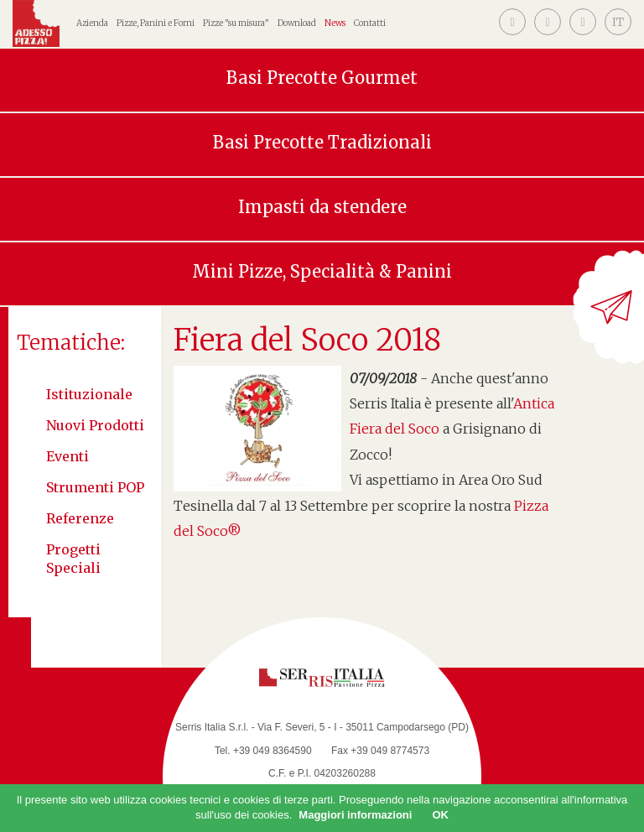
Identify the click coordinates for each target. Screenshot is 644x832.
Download (297, 23)
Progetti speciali (73, 559)
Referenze (80, 518)
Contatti (370, 23)
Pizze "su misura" (236, 23)
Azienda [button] (92, 23)
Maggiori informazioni (355, 815)
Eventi (68, 456)
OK (440, 815)
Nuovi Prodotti (95, 425)
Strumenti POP (95, 487)
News (335, 23)
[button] (618, 22)
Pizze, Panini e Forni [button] (156, 23)
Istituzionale (89, 394)
